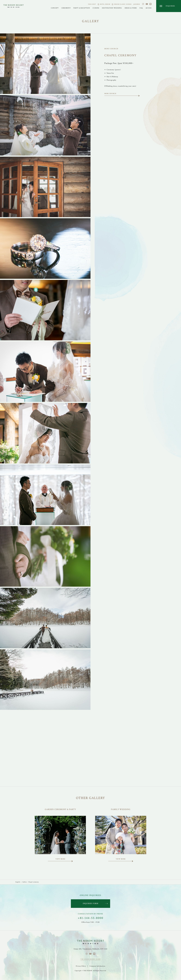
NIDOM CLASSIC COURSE (123, 4)
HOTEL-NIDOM (105, 4)
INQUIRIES (170, 6)
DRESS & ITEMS (131, 8)
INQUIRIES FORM (90, 904)
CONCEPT (55, 8)
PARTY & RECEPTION (82, 8)
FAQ (141, 8)
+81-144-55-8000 (91, 918)
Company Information (97, 966)
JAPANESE (137, 4)
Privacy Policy (81, 966)
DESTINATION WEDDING (112, 8)
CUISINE (96, 8)
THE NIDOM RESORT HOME (90, 959)
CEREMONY (66, 8)
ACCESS (149, 8)
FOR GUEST (92, 4)
